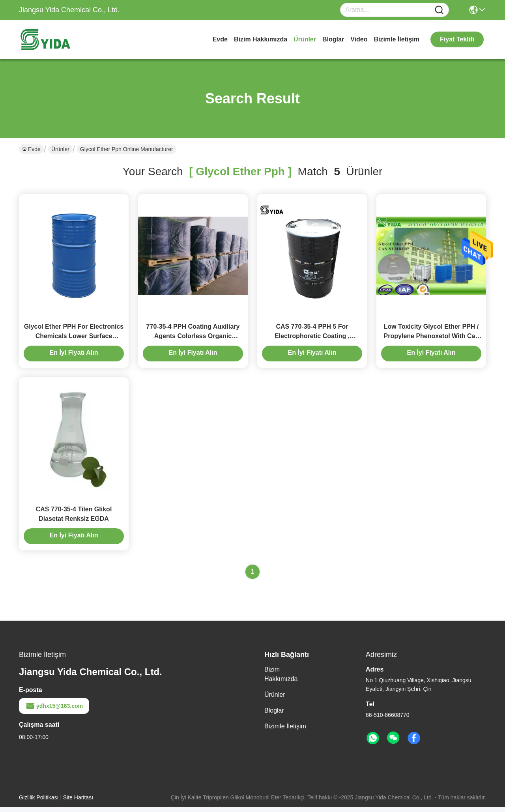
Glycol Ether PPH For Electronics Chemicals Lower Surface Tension (74, 338)
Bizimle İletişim (397, 39)
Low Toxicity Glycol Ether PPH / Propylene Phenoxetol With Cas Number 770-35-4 (431, 338)
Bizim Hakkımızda (261, 39)
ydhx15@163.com (54, 711)
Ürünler (305, 39)
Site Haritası (78, 803)
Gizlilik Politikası (39, 803)
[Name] (439, 10)
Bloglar (333, 39)
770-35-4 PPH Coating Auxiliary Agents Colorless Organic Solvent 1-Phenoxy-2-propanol (193, 338)
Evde (220, 39)
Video (359, 39)
